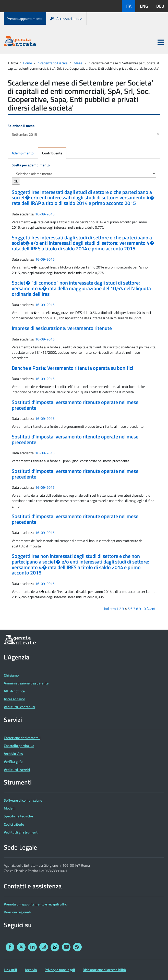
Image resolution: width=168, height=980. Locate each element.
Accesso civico (14, 699)
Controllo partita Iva (19, 746)
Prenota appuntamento (25, 19)
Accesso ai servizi (66, 19)
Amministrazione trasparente (26, 683)
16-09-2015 (45, 214)
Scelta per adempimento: (31, 165)
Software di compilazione (23, 800)
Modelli (10, 808)
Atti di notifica (14, 691)
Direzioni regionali (17, 912)
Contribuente (52, 153)
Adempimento (23, 153)
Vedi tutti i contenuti (19, 707)
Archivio (31, 970)
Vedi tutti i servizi (17, 770)
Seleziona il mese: (22, 126)
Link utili (10, 970)
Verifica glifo (13, 761)
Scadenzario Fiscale (53, 63)
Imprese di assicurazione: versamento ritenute (62, 328)
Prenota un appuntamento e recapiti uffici (36, 904)
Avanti (151, 609)
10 (144, 609)
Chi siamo (11, 675)
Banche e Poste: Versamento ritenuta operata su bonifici (73, 368)
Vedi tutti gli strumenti (21, 832)
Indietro (110, 609)
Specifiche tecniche (18, 816)
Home (27, 63)
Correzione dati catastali (22, 738)
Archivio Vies (13, 754)
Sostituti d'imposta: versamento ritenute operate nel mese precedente (75, 405)
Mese (78, 63)
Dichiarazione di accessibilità (104, 970)
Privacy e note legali (60, 970)
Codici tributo (14, 824)
